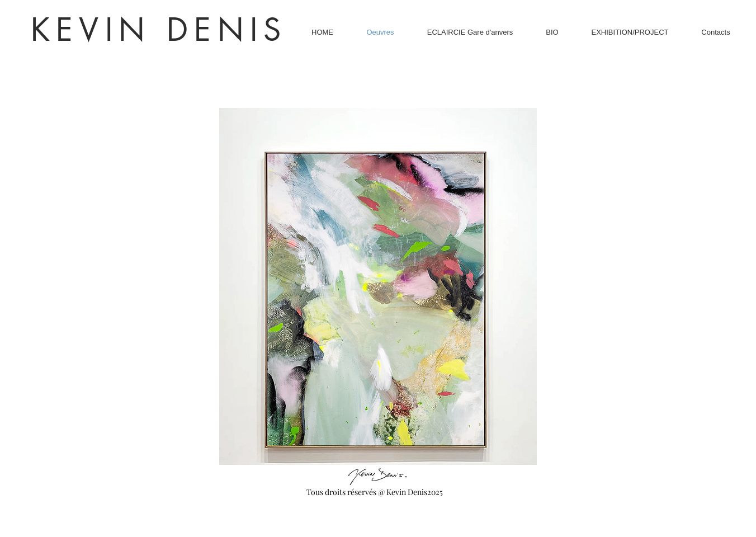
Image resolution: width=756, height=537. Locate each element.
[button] (378, 286)
